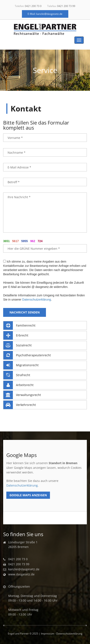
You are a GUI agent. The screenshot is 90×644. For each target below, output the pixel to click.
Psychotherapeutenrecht (27, 355)
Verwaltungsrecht (22, 395)
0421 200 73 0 (33, 6)
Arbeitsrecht (18, 385)
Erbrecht (16, 335)
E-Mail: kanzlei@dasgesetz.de (45, 14)
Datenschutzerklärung (36, 300)
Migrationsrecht (21, 365)
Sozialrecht (17, 345)
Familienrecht (19, 325)
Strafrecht (17, 375)
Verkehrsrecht (20, 405)
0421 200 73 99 (66, 6)
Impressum (48, 634)
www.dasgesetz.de (21, 574)
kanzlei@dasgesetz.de (24, 569)
